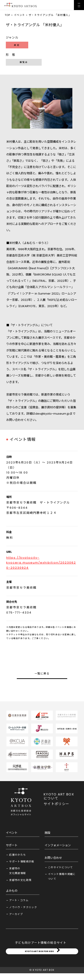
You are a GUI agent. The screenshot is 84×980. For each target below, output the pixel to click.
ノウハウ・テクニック (23, 907)
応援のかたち (17, 855)
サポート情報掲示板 (22, 862)
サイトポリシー (57, 804)
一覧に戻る (42, 673)
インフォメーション (58, 845)
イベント (19, 15)
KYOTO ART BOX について (59, 796)
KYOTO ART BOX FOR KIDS (39, 955)
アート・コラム (19, 900)
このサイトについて (60, 867)
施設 (47, 833)
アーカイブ (16, 914)
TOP (8, 15)
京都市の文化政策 (20, 880)
